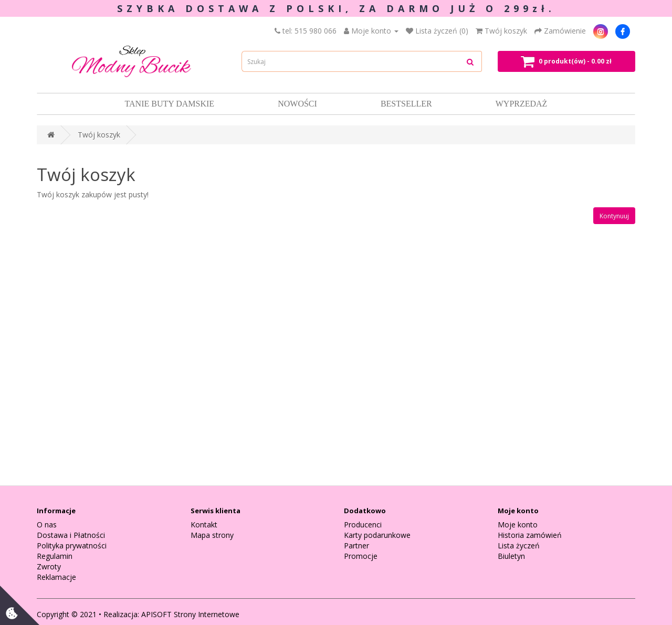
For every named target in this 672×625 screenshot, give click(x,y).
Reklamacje (56, 577)
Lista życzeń (519, 545)
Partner (356, 545)
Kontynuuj (614, 216)
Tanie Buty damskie (170, 104)
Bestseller (406, 104)
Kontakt (204, 525)
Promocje (361, 556)
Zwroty (49, 566)
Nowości (297, 104)
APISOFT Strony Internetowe (190, 614)
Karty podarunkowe (377, 535)
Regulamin (55, 556)
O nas (47, 525)
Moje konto (518, 525)
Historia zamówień (530, 535)
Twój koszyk (99, 135)
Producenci (363, 525)
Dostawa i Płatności (71, 535)
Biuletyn (511, 556)
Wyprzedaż (522, 104)
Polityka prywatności (72, 545)
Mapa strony (212, 535)
